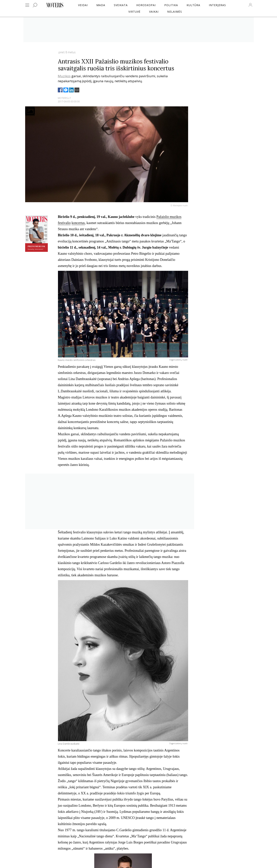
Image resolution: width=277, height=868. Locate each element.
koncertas (78, 223)
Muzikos (64, 76)
